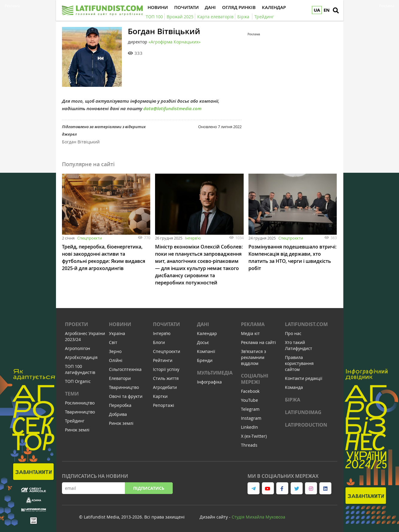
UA (317, 10)
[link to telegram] (254, 488)
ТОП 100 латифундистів (80, 369)
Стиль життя (166, 378)
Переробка (120, 405)
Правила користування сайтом (299, 363)
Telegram (250, 409)
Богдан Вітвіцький (81, 142)
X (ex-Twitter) (254, 436)
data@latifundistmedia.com (172, 109)
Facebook (250, 391)
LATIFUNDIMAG (303, 412)
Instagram (251, 418)
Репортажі (164, 405)
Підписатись (149, 488)
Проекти (76, 324)
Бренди (205, 360)
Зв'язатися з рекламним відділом (254, 357)
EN (327, 10)
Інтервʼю (193, 238)
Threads (249, 445)
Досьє (203, 342)
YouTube (249, 400)
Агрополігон (78, 348)
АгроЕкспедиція (81, 357)
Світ (113, 342)
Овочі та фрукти (126, 396)
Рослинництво (80, 403)
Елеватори (120, 378)
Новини (120, 324)
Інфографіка (209, 382)
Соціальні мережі (255, 379)
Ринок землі (77, 430)
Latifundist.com (306, 324)
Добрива (118, 414)
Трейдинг (75, 421)
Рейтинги (163, 360)
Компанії (206, 351)
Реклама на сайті (258, 342)
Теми (72, 394)
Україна (117, 333)
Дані (203, 324)
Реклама (253, 324)
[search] (336, 10)
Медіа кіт (250, 333)
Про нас (293, 333)
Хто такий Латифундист (299, 345)
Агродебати (165, 387)
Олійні (116, 360)
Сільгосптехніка (125, 369)
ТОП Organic (78, 381)
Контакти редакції (304, 378)
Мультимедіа (215, 373)
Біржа (293, 400)
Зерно (115, 351)
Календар (207, 333)
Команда (294, 387)
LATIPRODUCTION (306, 425)
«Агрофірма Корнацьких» (175, 42)
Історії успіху (166, 369)
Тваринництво (80, 412)
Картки (160, 396)
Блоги (159, 342)
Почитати (166, 324)
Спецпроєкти (89, 238)
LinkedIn (249, 427)
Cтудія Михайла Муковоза (258, 517)
